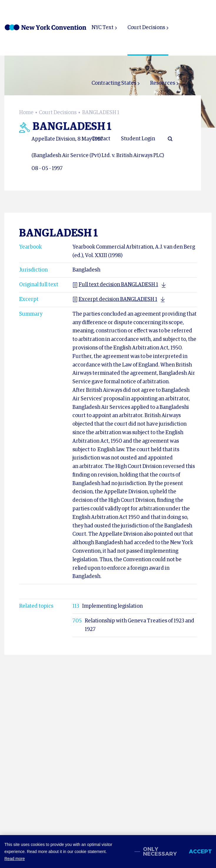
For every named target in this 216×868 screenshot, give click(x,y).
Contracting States (114, 83)
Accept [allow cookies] (200, 852)
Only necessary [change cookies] (160, 852)
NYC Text (103, 28)
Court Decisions (146, 28)
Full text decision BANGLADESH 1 (115, 285)
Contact (101, 139)
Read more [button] (15, 859)
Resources (163, 83)
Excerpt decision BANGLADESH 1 (115, 299)
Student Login (138, 139)
